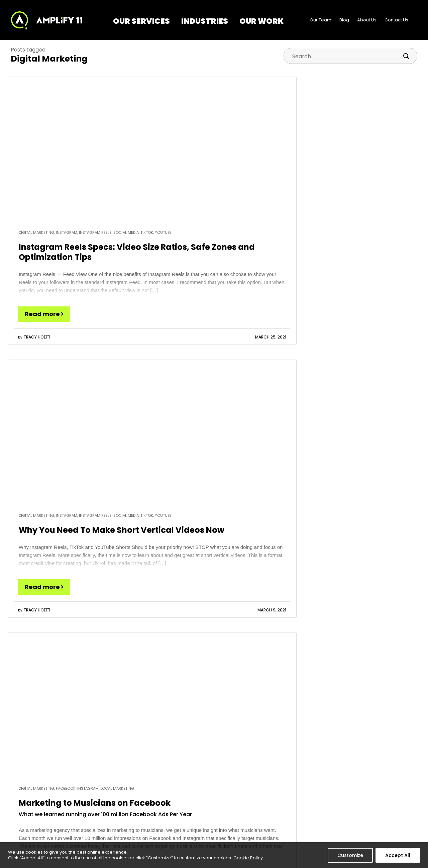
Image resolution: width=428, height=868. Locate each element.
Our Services (141, 21)
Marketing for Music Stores (351, 613)
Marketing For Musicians (232, 627)
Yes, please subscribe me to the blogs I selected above (264, 649)
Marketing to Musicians (190, 795)
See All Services (105, 828)
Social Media (102, 817)
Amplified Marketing (227, 613)
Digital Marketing (106, 795)
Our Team (320, 20)
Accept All (398, 855)
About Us (367, 20)
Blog (344, 20)
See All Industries (184, 824)
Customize (350, 855)
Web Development (108, 806)
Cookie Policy (248, 858)
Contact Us (396, 20)
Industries (205, 21)
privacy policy (397, 692)
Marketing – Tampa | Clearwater (187, 809)
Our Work (261, 21)
